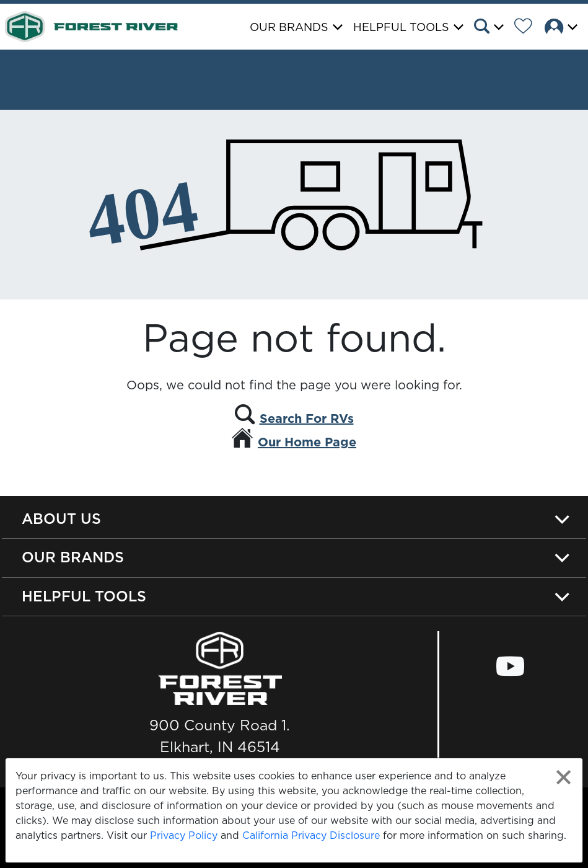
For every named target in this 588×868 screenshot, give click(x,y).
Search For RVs (307, 418)
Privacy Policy (184, 835)
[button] (493, 28)
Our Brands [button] (289, 27)
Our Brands (73, 557)
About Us (61, 519)
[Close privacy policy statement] (564, 777)
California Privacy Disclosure (311, 835)
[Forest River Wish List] (528, 28)
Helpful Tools (84, 596)
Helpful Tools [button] (401, 27)
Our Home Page (307, 442)
